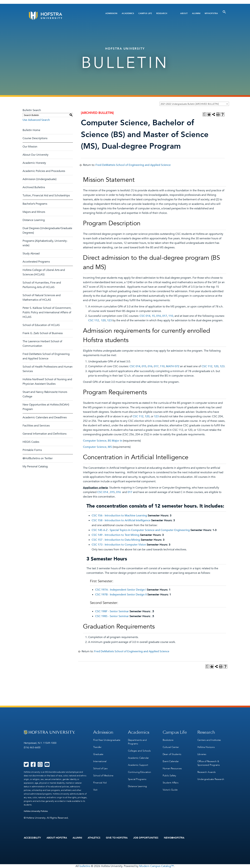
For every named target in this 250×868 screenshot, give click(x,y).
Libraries (202, 754)
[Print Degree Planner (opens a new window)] (205, 114)
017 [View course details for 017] (165, 316)
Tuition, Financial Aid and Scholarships (46, 195)
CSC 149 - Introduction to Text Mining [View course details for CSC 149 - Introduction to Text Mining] (116, 535)
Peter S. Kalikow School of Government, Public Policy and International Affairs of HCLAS (47, 312)
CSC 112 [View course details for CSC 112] (94, 320)
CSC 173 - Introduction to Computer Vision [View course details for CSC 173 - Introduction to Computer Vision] (119, 545)
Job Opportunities (146, 838)
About (184, 13)
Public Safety (169, 776)
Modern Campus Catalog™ (157, 866)
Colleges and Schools (139, 751)
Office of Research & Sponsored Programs (209, 763)
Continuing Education (139, 772)
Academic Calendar (138, 758)
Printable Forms (32, 450)
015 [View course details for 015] (144, 366)
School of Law (100, 768)
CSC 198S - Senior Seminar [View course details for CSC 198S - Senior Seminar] (112, 616)
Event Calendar (171, 761)
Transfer (97, 747)
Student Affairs (171, 783)
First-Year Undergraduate (107, 740)
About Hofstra (57, 838)
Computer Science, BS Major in (103, 441)
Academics (128, 13)
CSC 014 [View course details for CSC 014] (145, 316)
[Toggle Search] (224, 12)
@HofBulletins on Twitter (38, 458)
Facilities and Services (36, 426)
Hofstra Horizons (206, 747)
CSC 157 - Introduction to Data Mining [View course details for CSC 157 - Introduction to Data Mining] (116, 540)
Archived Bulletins (34, 187)
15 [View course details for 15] (153, 316)
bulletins (85, 866)
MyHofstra (211, 13)
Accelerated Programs (36, 262)
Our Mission (30, 147)
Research (162, 13)
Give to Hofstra (117, 838)
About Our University (36, 155)
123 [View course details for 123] (109, 320)
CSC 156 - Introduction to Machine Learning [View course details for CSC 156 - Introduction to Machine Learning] (119, 516)
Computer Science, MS (97, 447)
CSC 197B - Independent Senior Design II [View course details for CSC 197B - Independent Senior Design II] (121, 595)
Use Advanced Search (36, 120)
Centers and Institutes (209, 740)
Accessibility (32, 838)
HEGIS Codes (31, 442)
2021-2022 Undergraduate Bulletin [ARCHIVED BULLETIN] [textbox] (190, 104)
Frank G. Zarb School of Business (43, 333)
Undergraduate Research (211, 779)
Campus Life (145, 13)
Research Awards (207, 772)
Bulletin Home (31, 130)
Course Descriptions (35, 138)
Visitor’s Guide (170, 790)
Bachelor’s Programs (35, 204)
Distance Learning (34, 220)
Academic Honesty (34, 163)
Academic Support (138, 765)
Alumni (196, 13)
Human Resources (172, 768)
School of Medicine (103, 776)
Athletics (94, 838)
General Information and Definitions (45, 434)
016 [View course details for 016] (159, 316)
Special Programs (137, 779)
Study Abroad (31, 254)
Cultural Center (171, 747)
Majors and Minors (34, 212)
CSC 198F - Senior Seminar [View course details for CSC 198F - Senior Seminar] (112, 611)
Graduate (98, 754)
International (100, 761)
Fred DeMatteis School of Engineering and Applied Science (133, 165)
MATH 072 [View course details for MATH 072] (173, 366)
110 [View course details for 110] (171, 316)
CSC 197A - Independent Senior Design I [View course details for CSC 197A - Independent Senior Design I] (121, 590)
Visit (95, 790)
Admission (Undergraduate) (39, 179)
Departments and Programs (137, 742)
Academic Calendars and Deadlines (45, 417)
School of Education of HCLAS (41, 325)
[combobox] (194, 104)
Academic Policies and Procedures (44, 171)
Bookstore (168, 740)
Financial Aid (100, 783)
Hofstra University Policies (36, 811)
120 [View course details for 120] (103, 320)
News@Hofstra (174, 838)
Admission (111, 13)
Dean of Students (172, 754)
